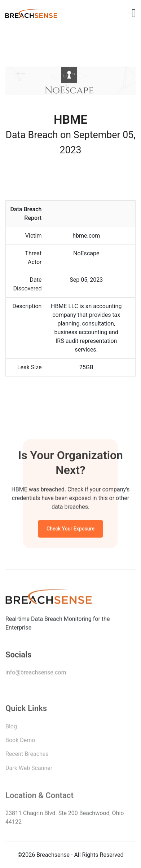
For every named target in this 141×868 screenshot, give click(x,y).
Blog (11, 728)
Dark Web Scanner (29, 769)
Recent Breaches (27, 755)
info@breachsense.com (36, 674)
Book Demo (20, 742)
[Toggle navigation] (134, 13)
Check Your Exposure (70, 529)
